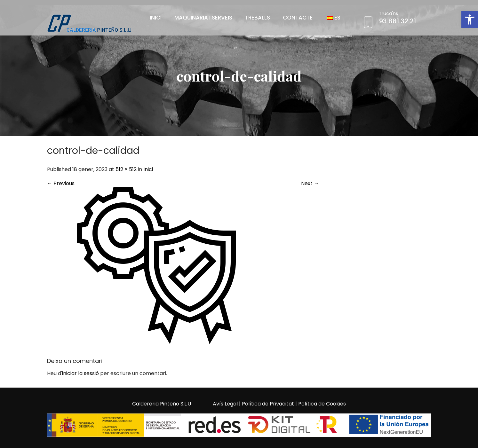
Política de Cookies (322, 404)
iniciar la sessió (80, 373)
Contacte (298, 18)
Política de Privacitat (268, 404)
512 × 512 (126, 169)
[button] (470, 20)
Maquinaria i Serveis (203, 18)
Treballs (258, 18)
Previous (61, 183)
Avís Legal (225, 404)
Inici (156, 18)
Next (310, 183)
